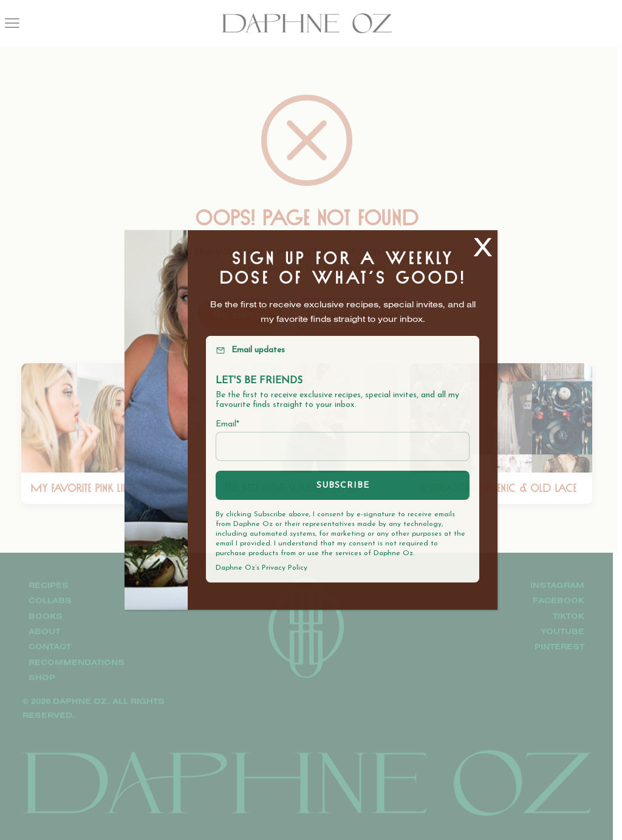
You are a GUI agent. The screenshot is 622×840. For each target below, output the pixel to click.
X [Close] (483, 246)
